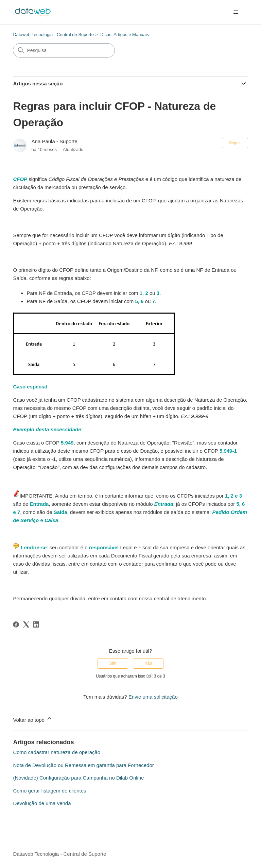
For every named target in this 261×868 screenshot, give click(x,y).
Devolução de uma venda (42, 803)
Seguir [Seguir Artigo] (235, 143)
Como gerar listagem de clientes (49, 791)
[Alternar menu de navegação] (236, 12)
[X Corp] (26, 624)
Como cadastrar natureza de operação (57, 752)
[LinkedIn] (36, 624)
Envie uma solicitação (153, 697)
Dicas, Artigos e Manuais (125, 35)
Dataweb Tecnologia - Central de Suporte (53, 35)
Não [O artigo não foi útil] (148, 663)
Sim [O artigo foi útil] (113, 663)
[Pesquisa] (64, 50)
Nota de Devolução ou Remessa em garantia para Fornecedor (83, 765)
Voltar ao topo (33, 719)
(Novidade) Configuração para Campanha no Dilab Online (78, 778)
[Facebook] (16, 624)
